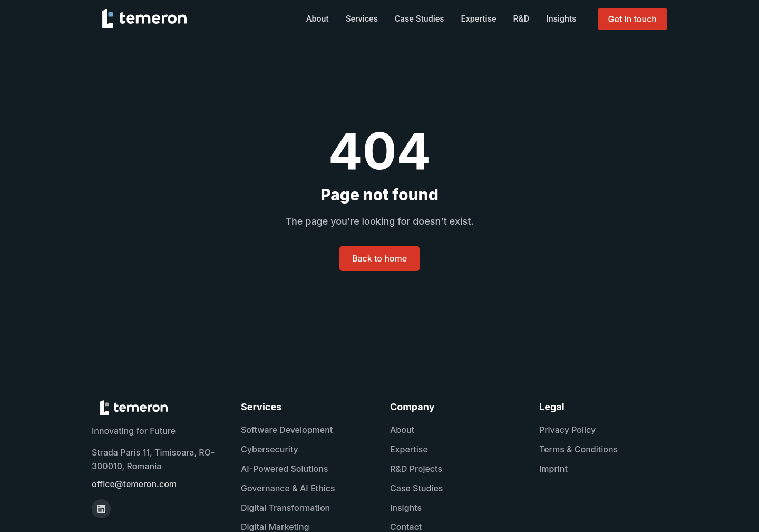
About (318, 19)
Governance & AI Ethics (288, 488)
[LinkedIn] (101, 509)
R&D (522, 19)
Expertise (479, 19)
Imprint (553, 469)
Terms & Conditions (578, 449)
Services (362, 19)
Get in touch (632, 19)
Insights (561, 19)
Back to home (379, 258)
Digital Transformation (285, 508)
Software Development (287, 430)
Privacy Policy (567, 430)
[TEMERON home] (144, 19)
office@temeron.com (134, 484)
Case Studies (420, 19)
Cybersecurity (270, 449)
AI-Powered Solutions (285, 469)
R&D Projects (416, 469)
